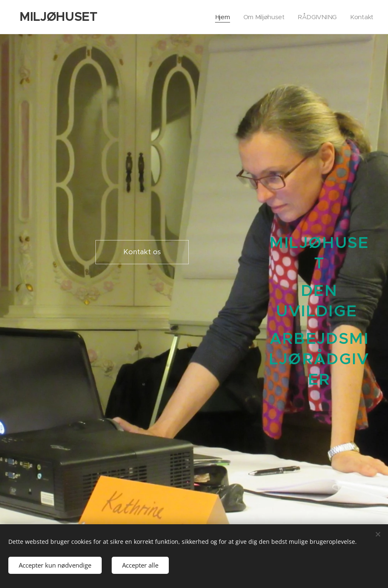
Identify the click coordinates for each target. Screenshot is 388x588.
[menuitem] (221, 17)
